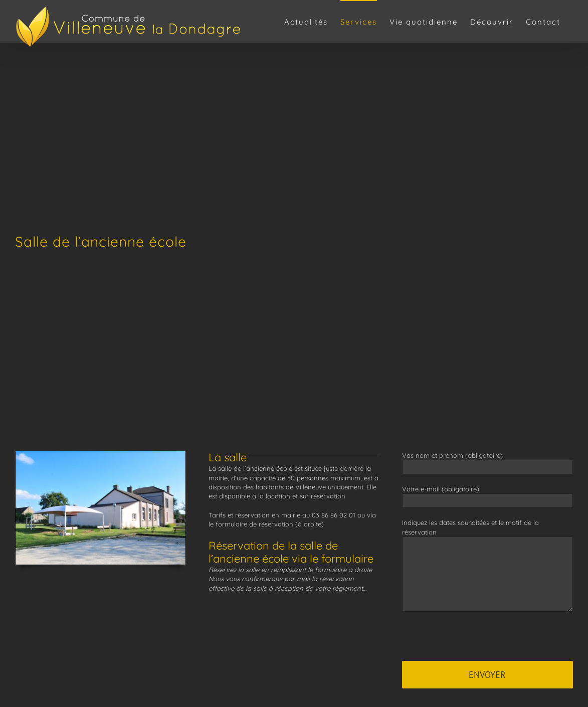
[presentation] (478, 641)
